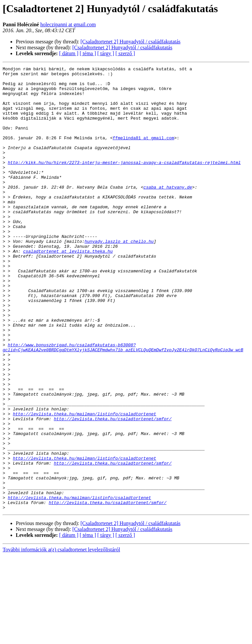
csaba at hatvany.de (168, 212)
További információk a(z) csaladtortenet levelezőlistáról (61, 638)
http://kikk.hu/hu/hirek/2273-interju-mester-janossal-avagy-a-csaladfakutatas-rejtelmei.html (124, 182)
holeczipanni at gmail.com (68, 24)
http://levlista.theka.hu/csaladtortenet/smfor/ (113, 490)
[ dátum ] (69, 53)
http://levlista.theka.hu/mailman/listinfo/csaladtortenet (84, 484)
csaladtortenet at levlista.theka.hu (68, 288)
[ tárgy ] (106, 53)
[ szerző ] (125, 53)
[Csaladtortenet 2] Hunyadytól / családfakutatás (130, 42)
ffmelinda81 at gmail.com (143, 152)
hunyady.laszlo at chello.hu (119, 277)
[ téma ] (88, 53)
